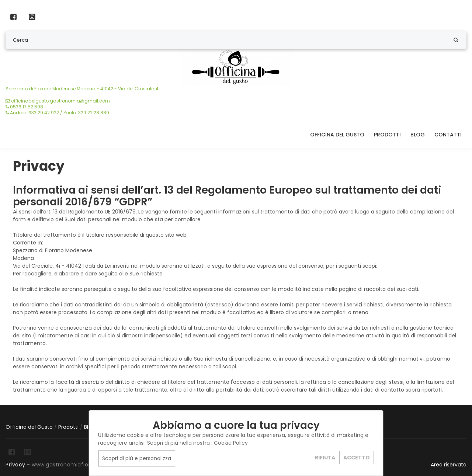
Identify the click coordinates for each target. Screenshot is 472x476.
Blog (418, 135)
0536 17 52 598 (24, 107)
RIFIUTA (325, 457)
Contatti (448, 135)
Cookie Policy (231, 443)
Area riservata (449, 465)
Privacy (15, 465)
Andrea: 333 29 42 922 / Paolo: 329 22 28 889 (57, 113)
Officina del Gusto (337, 135)
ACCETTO (357, 457)
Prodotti (387, 135)
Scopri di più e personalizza (137, 458)
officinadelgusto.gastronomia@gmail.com (58, 101)
